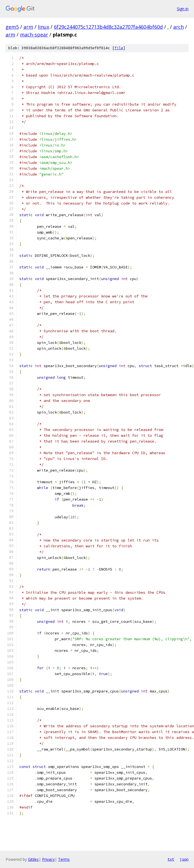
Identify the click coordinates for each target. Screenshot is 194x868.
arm (28, 27)
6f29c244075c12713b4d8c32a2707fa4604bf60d (108, 27)
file (119, 48)
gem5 (12, 27)
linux (44, 27)
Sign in (183, 9)
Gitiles (33, 859)
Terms (64, 859)
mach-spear (34, 35)
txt (171, 859)
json (184, 859)
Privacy (48, 859)
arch (179, 27)
